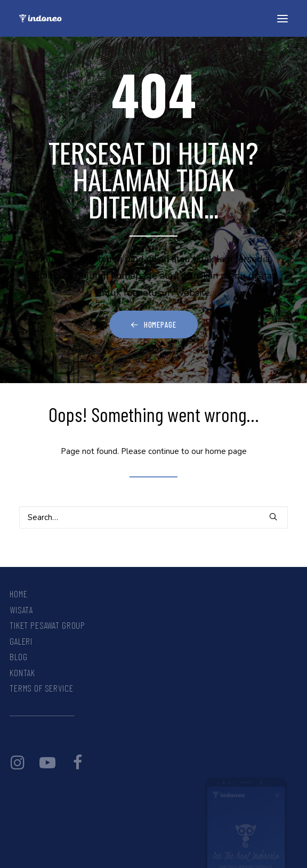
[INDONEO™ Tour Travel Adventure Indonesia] (41, 18)
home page (226, 451)
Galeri (21, 641)
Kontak (22, 672)
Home (18, 594)
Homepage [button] (153, 325)
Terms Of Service (42, 688)
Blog (18, 656)
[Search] (153, 517)
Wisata (21, 610)
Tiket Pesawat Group (47, 625)
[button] (282, 18)
